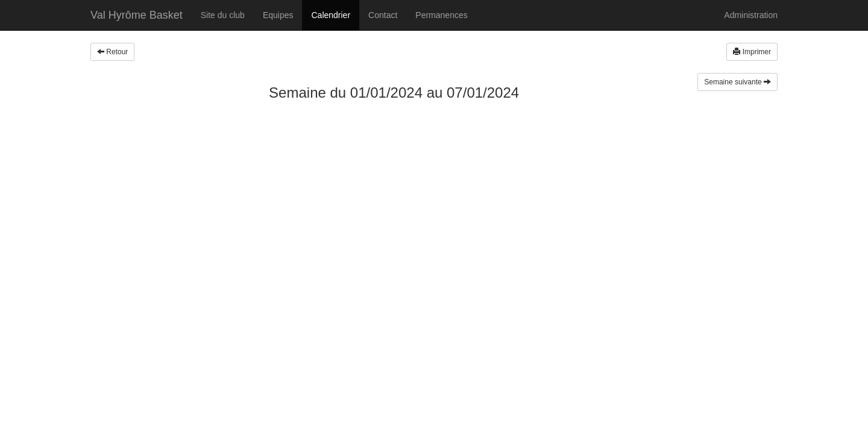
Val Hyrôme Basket (137, 15)
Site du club (223, 15)
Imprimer (752, 52)
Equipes (278, 15)
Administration (751, 15)
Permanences (441, 15)
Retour (112, 52)
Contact (383, 15)
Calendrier (331, 15)
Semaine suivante (737, 82)
